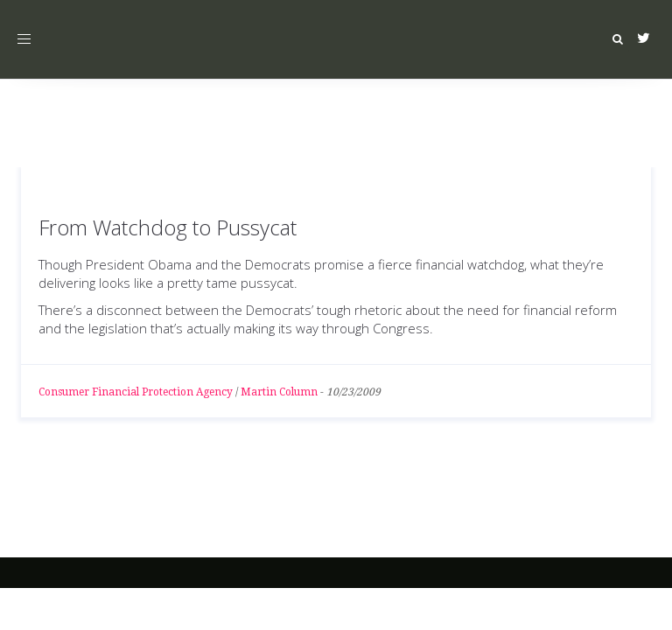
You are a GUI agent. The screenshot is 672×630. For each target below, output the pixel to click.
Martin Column (279, 392)
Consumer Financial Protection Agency (136, 392)
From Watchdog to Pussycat (168, 227)
